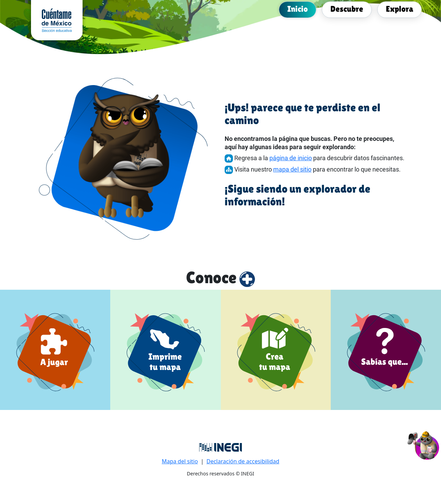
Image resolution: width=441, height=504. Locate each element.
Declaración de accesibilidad (243, 461)
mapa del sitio (292, 169)
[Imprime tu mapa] (166, 350)
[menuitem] (298, 9)
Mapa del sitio (180, 461)
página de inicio (291, 158)
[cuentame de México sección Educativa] (57, 20)
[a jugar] (55, 350)
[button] (424, 444)
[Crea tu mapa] (276, 350)
